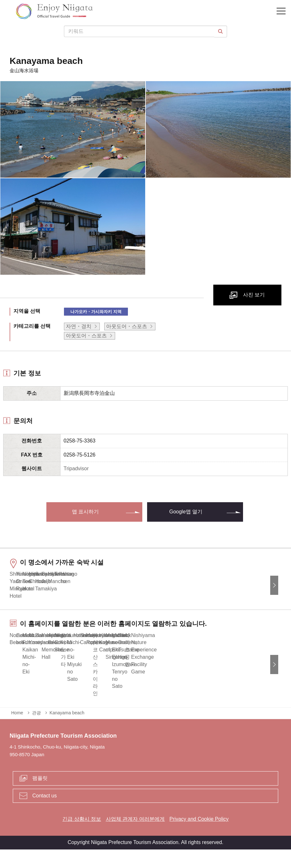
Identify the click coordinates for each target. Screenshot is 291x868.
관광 (36, 731)
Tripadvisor (76, 469)
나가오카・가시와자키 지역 (96, 312)
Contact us (44, 814)
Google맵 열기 (186, 512)
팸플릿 (40, 796)
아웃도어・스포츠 (127, 326)
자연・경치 (79, 326)
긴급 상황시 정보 (82, 837)
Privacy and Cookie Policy (199, 837)
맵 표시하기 (85, 512)
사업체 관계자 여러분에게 (135, 837)
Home (17, 731)
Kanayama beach (67, 731)
